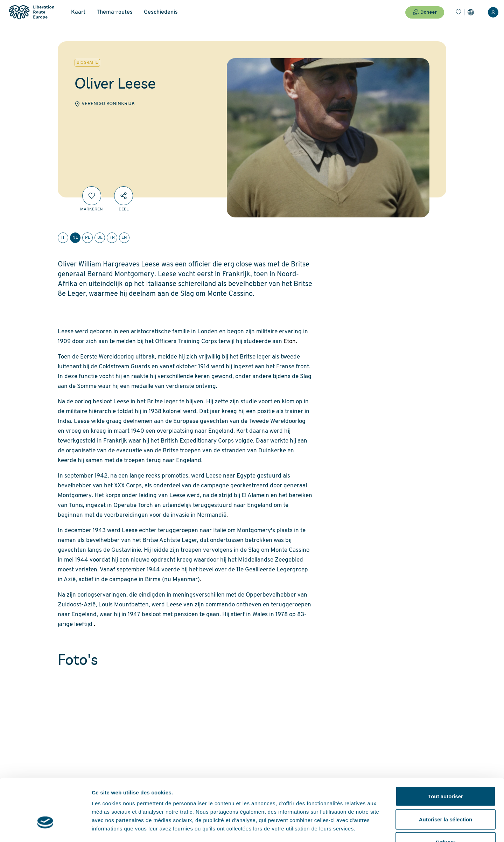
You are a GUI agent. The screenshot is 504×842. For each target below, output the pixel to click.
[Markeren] (92, 196)
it (63, 238)
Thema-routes (115, 12)
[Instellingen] (471, 12)
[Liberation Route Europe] (31, 12)
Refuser (446, 796)
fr (112, 238)
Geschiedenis (161, 12)
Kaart (78, 12)
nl (75, 238)
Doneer (425, 12)
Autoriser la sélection (446, 773)
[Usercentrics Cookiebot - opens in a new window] (45, 828)
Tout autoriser (446, 750)
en (124, 238)
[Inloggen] (493, 12)
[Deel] (124, 196)
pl (88, 238)
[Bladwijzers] (458, 12)
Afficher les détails (386, 828)
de (100, 238)
